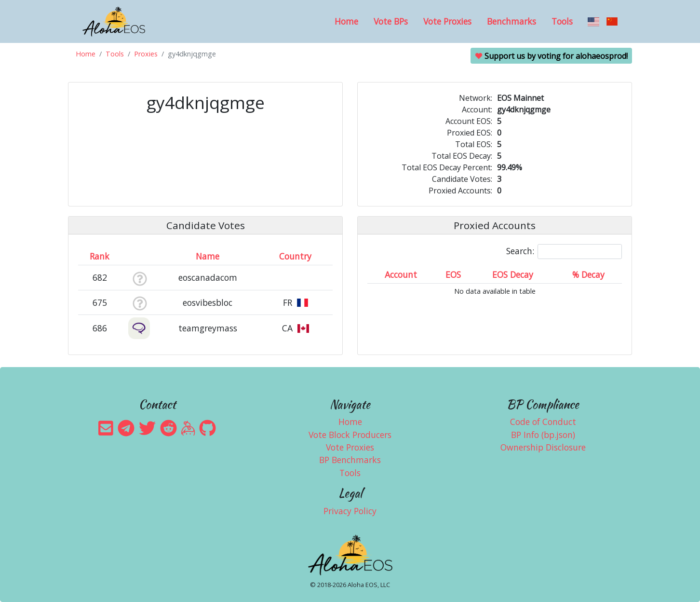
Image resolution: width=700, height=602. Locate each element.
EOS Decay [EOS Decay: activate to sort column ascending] (513, 274)
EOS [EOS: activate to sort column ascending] (453, 274)
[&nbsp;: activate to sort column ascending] (140, 256)
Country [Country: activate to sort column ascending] (295, 256)
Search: (564, 252)
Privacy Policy (350, 511)
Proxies (146, 54)
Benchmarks (512, 21)
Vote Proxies (447, 21)
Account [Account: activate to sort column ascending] (401, 274)
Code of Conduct (543, 422)
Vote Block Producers (350, 435)
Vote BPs (391, 21)
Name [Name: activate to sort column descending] (208, 256)
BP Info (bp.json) (543, 435)
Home (346, 21)
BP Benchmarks (350, 460)
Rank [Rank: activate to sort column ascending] (100, 256)
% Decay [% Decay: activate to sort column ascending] (588, 274)
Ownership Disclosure (543, 447)
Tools (562, 21)
